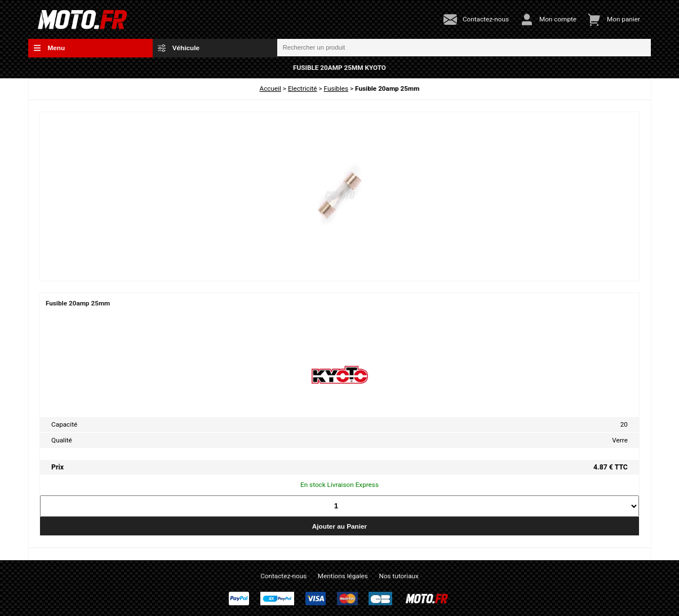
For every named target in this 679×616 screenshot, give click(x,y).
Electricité (303, 88)
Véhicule (179, 48)
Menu (49, 48)
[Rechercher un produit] (464, 48)
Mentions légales (343, 576)
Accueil (270, 88)
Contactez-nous (283, 576)
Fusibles (336, 88)
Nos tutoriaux (399, 576)
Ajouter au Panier (339, 526)
